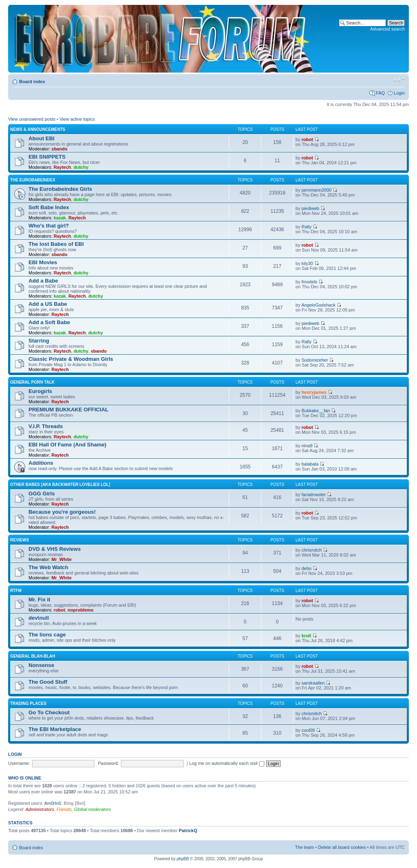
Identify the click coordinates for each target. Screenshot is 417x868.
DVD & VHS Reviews (55, 549)
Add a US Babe (48, 304)
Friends (64, 809)
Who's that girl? (49, 226)
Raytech (63, 167)
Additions (41, 463)
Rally (307, 227)
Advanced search (387, 29)
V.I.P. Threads (46, 426)
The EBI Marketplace (55, 729)
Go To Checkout (49, 712)
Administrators (40, 809)
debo (307, 568)
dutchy (81, 167)
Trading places (28, 703)
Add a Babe (43, 281)
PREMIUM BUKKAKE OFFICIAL (68, 410)
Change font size (399, 80)
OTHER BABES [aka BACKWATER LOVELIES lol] (60, 485)
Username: (19, 763)
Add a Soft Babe (49, 322)
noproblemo (81, 610)
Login (399, 93)
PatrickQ (188, 830)
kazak (60, 218)
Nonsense (41, 665)
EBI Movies (43, 262)
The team (305, 847)
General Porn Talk (32, 382)
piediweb (311, 208)
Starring (39, 341)
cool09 (308, 730)
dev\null (39, 618)
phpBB (183, 859)
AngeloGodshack (318, 305)
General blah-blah (33, 656)
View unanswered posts (32, 119)
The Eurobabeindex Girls (60, 189)
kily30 (307, 263)
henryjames (314, 392)
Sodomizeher (315, 360)
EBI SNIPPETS (47, 157)
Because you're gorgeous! (62, 512)
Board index (32, 82)
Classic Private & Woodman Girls (71, 359)
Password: (109, 763)
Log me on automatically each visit (227, 763)
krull (306, 636)
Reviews (20, 540)
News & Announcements (38, 129)
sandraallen (313, 683)
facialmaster (314, 495)
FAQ (380, 93)
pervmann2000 (317, 190)
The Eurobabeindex (33, 180)
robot (307, 139)
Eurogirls (40, 391)
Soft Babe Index (49, 207)
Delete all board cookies (342, 847)
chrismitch (312, 550)
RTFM (16, 591)
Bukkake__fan (316, 411)
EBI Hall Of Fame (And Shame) (67, 445)
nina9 (307, 446)
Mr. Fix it (40, 600)
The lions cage (47, 635)
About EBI (42, 138)
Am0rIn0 (53, 803)
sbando (59, 149)
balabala (310, 464)
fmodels (310, 282)
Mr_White (61, 559)
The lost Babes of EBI (56, 244)
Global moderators (93, 809)
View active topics (77, 119)
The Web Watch (48, 567)
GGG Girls (42, 494)
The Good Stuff (48, 682)
